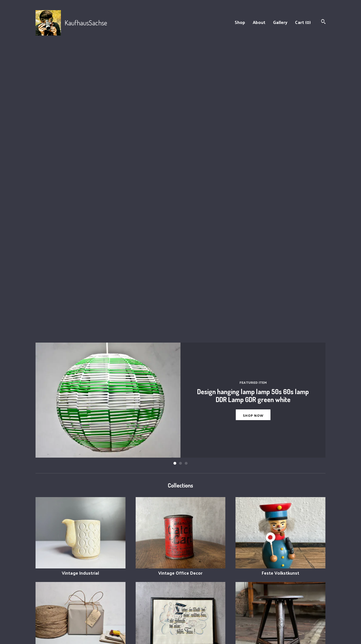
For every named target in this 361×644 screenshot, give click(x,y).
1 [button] (175, 175)
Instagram (195, 604)
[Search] (323, 22)
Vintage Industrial (81, 282)
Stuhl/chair (280, 366)
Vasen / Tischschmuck (81, 536)
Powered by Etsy (276, 617)
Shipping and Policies (131, 617)
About (259, 22)
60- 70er (280, 451)
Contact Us (121, 624)
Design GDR (280, 536)
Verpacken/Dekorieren (81, 366)
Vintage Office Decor (181, 282)
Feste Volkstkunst (280, 282)
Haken (181, 536)
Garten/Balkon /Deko (81, 451)
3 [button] (186, 175)
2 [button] (180, 175)
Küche (181, 451)
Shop (240, 22)
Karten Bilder (181, 366)
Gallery (280, 22)
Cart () (303, 22)
